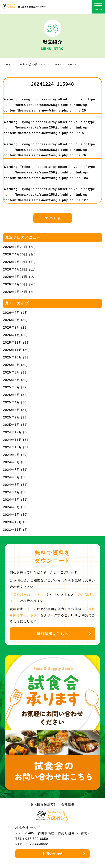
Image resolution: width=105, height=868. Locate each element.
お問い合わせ (53, 854)
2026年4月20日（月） (20, 254)
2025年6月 (12, 387)
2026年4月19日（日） (20, 262)
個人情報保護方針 (44, 804)
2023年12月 (12, 522)
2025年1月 (12, 425)
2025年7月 (12, 380)
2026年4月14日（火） (20, 292)
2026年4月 (12, 313)
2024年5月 (12, 485)
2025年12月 (12, 343)
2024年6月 (12, 477)
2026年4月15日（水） (20, 284)
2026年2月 (12, 328)
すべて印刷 (53, 218)
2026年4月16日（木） (20, 277)
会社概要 (68, 804)
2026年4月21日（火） (20, 247)
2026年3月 (12, 320)
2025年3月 (12, 410)
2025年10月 (12, 357)
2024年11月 (12, 440)
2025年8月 (12, 372)
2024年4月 (12, 492)
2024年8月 (12, 462)
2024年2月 (12, 507)
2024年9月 (12, 455)
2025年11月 (12, 350)
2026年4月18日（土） (20, 269)
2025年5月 (12, 395)
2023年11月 (12, 530)
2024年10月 (12, 447)
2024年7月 (12, 470)
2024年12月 (12, 432)
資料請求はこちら (52, 634)
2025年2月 (12, 417)
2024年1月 (12, 515)
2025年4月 (12, 402)
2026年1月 (12, 335)
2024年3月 (12, 500)
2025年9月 (12, 365)
